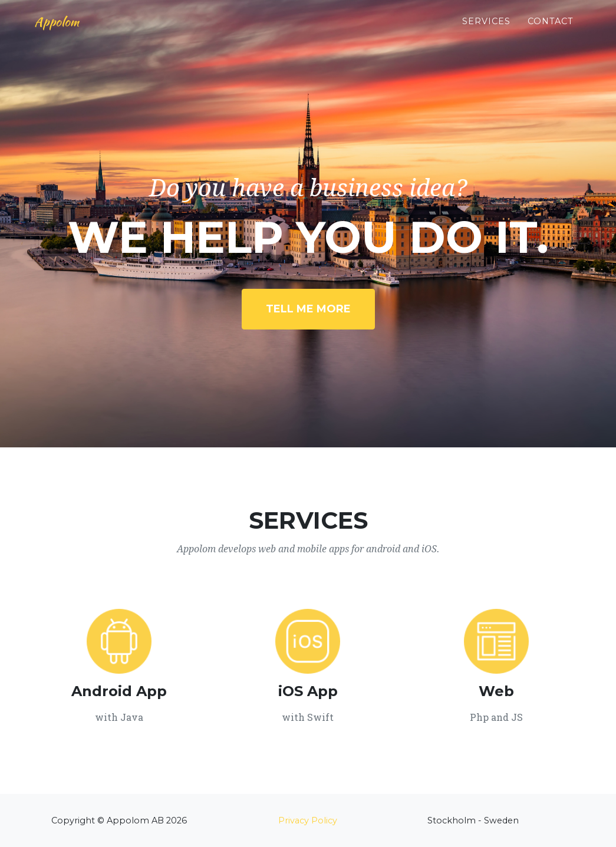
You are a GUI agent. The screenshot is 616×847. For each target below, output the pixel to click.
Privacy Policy (308, 820)
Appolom (64, 31)
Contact (551, 30)
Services (486, 30)
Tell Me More (308, 309)
